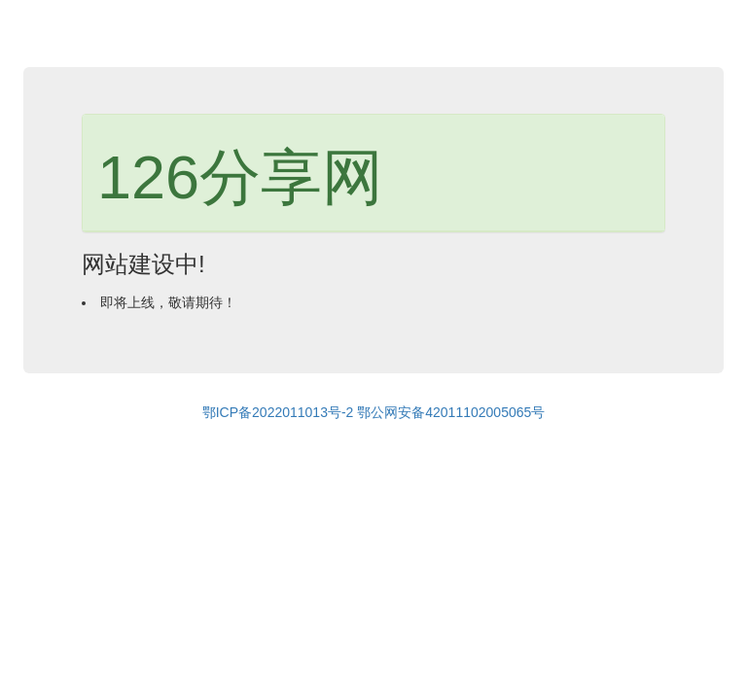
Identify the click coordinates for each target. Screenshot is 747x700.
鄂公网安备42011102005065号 (451, 412)
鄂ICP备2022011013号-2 (278, 412)
